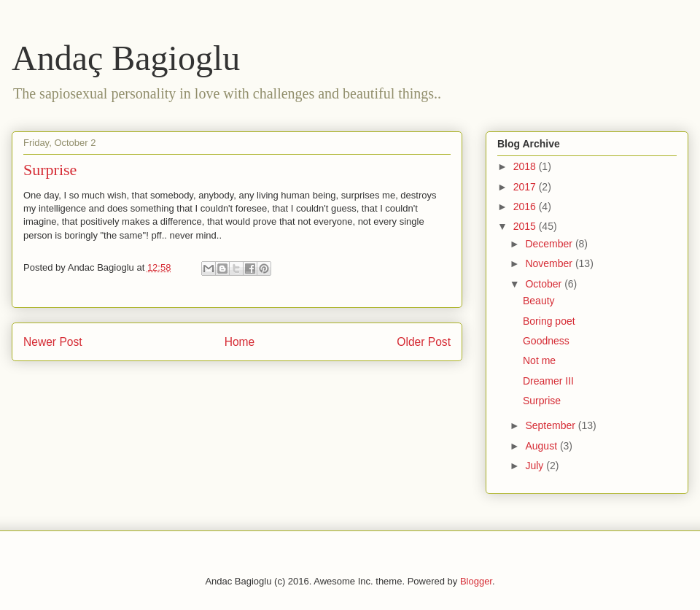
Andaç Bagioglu (126, 58)
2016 (526, 206)
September (551, 425)
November (550, 263)
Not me (539, 360)
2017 (526, 187)
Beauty (539, 301)
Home (240, 342)
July (536, 466)
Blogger (476, 581)
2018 (526, 166)
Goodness (546, 341)
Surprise (542, 401)
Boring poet (549, 321)
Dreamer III (548, 381)
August (542, 446)
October (545, 284)
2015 (526, 226)
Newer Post (53, 342)
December (550, 244)
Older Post (424, 342)
